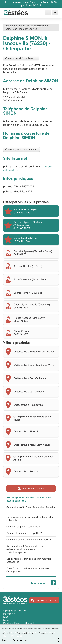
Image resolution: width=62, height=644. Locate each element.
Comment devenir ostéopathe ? (24, 533)
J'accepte (6, 640)
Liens (6, 620)
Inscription (9, 614)
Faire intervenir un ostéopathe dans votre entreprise (30, 518)
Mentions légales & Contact (19, 623)
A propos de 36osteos (15, 611)
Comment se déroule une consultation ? (29, 540)
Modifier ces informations (19, 58)
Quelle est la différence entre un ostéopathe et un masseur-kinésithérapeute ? (25, 549)
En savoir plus (20, 640)
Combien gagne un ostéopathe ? (24, 527)
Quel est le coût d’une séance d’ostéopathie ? (31, 509)
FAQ (5, 617)
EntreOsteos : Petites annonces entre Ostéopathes (28, 570)
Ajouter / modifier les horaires (21, 149)
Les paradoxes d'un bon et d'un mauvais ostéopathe (29, 560)
